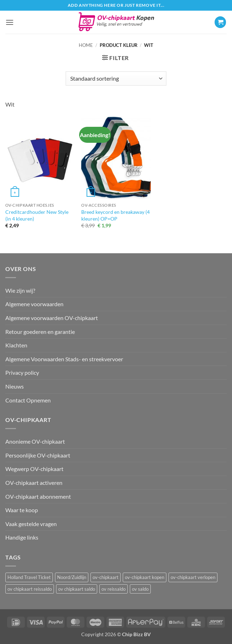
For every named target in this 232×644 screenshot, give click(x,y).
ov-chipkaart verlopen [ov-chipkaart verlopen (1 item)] (193, 577)
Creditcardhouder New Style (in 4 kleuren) (37, 215)
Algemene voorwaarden (34, 304)
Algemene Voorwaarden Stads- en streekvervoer (64, 359)
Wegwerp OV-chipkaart (34, 469)
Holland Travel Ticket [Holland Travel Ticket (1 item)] (29, 577)
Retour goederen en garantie (40, 332)
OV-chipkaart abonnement (38, 496)
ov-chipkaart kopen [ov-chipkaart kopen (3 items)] (145, 577)
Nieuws (15, 386)
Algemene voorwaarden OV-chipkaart (52, 318)
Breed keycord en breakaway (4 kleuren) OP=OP (115, 215)
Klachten (16, 345)
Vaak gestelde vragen (31, 524)
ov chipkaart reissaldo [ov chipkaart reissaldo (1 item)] (30, 589)
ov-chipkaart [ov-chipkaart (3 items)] (106, 577)
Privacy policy (22, 372)
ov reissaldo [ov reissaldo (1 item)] (114, 589)
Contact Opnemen (28, 400)
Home (86, 45)
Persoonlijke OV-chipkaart (38, 455)
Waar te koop (22, 510)
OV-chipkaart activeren (34, 483)
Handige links (22, 537)
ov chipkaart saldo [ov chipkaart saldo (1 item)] (77, 589)
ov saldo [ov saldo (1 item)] (140, 589)
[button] (10, 22)
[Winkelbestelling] (116, 79)
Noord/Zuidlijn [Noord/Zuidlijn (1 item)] (72, 577)
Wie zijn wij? (20, 290)
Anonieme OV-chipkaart (35, 441)
